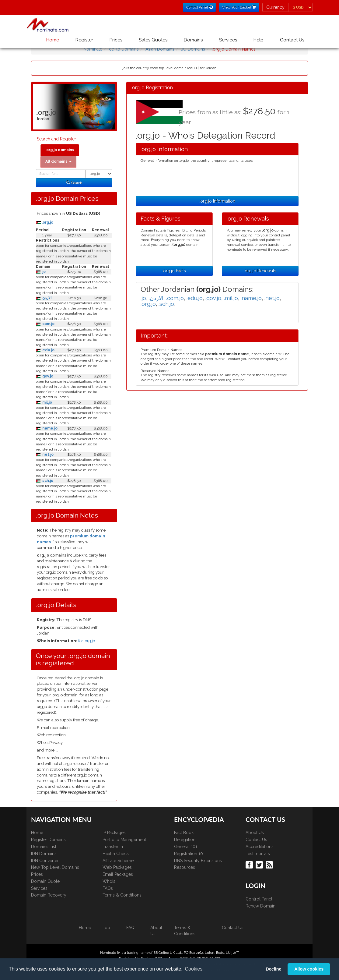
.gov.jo (47, 376)
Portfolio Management (124, 840)
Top (106, 928)
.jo (43, 272)
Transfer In (113, 847)
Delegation (185, 840)
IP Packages (114, 833)
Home (53, 40)
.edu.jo (47, 350)
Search (74, 183)
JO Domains (193, 49)
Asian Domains (160, 49)
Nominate (93, 49)
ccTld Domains (124, 49)
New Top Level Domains (55, 867)
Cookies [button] (194, 969)
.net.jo (47, 455)
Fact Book (184, 833)
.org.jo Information (217, 201)
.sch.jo (47, 481)
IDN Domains (44, 854)
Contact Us (292, 40)
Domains (193, 40)
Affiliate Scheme (118, 861)
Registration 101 (189, 854)
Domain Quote (45, 881)
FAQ (130, 928)
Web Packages (117, 867)
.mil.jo (46, 402)
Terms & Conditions (122, 895)
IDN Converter (45, 861)
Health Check (116, 854)
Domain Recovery (49, 895)
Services (228, 40)
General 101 (186, 847)
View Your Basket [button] (239, 7)
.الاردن (46, 298)
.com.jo (47, 324)
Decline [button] (273, 969)
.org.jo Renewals (260, 271)
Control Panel (259, 899)
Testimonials (258, 854)
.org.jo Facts (174, 271)
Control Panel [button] (199, 7)
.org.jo (47, 222)
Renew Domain (260, 906)
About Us (255, 833)
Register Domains (48, 840)
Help (259, 40)
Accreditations (260, 847)
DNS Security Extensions (198, 861)
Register (84, 40)
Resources (185, 867)
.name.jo (49, 428)
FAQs (108, 888)
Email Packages (118, 874)
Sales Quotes (153, 40)
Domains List (44, 847)
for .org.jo (87, 641)
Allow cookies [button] (309, 969)
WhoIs (109, 881)
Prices (116, 40)
